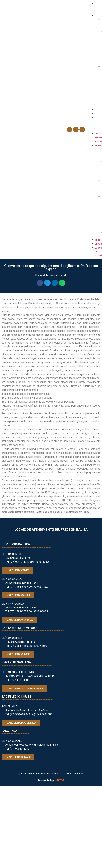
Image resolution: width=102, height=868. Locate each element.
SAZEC (60, 780)
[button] (94, 130)
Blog (98, 110)
